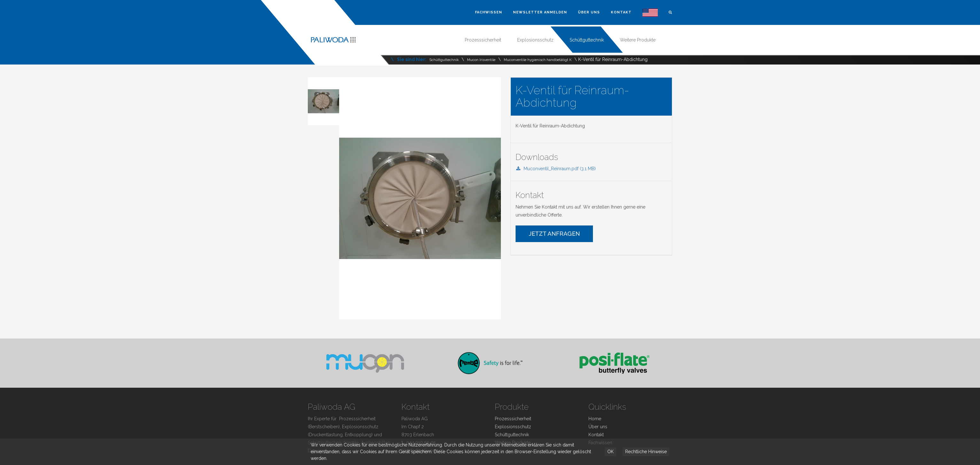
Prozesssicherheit (483, 40)
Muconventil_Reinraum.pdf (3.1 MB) (556, 169)
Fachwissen (489, 12)
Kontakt (621, 12)
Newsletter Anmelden (540, 12)
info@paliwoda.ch (426, 451)
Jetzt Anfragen (554, 234)
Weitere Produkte (638, 40)
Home (595, 419)
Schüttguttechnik (587, 40)
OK (611, 452)
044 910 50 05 (421, 443)
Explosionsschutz (535, 40)
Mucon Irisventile (481, 60)
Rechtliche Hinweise (646, 452)
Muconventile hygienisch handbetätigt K (538, 60)
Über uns (589, 12)
